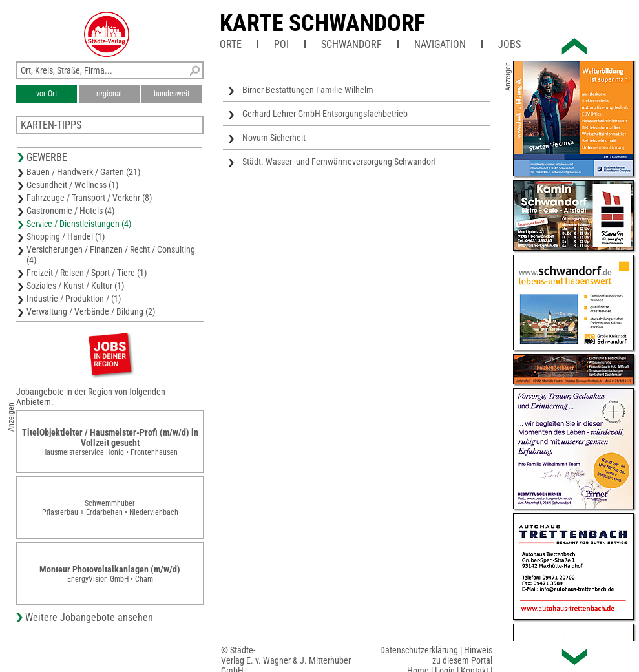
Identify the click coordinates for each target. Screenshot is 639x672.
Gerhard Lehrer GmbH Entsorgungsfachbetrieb (325, 114)
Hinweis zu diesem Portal (462, 655)
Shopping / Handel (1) (66, 236)
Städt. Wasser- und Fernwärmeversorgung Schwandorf (339, 162)
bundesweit (172, 94)
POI (281, 44)
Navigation (440, 44)
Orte (231, 44)
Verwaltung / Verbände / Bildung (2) (91, 311)
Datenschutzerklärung (419, 650)
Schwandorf (351, 44)
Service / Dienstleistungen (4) (79, 224)
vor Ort (47, 94)
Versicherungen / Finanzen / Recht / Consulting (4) (111, 255)
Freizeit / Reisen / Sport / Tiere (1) (87, 273)
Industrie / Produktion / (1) (74, 299)
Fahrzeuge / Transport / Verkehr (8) (89, 198)
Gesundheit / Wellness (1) (72, 185)
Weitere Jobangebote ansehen (89, 617)
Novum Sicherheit (274, 138)
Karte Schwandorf (322, 23)
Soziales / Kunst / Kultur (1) (75, 286)
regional (109, 94)
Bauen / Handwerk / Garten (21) (83, 172)
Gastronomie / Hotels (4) (70, 211)
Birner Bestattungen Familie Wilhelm (308, 90)
